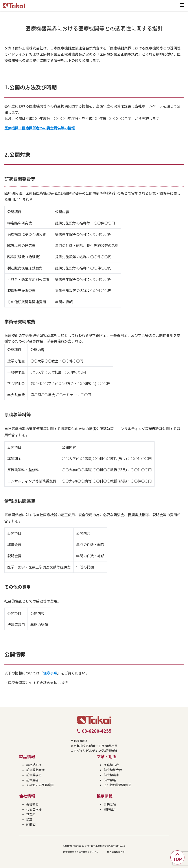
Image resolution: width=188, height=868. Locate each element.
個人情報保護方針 (116, 852)
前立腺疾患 (34, 775)
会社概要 (32, 804)
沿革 (29, 819)
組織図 (31, 824)
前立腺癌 (32, 780)
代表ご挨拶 (34, 809)
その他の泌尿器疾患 (40, 785)
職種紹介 (110, 809)
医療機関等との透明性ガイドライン (81, 852)
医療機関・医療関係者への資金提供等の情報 (40, 128)
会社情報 (27, 796)
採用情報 (105, 796)
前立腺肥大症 (35, 770)
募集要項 (110, 804)
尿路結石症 (34, 765)
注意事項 (50, 673)
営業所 (31, 814)
